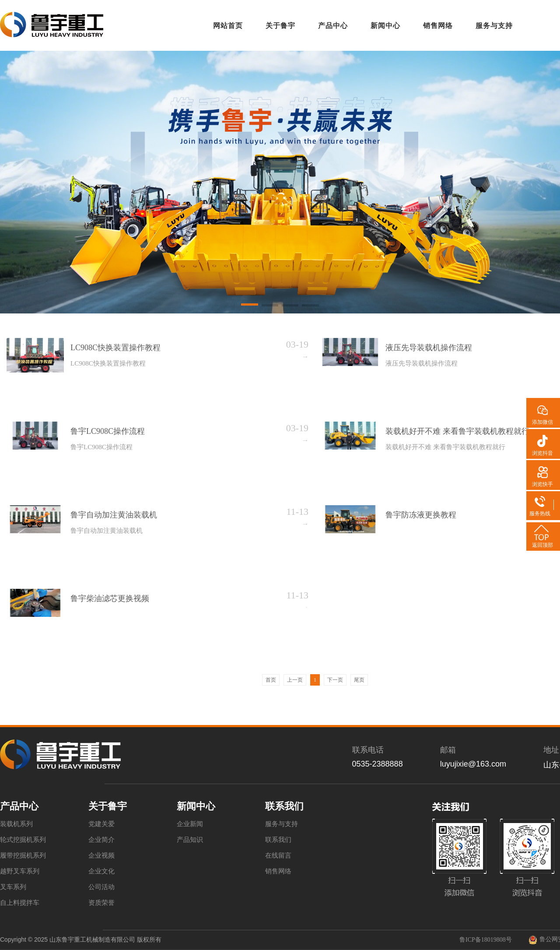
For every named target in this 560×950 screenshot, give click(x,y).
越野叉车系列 (20, 871)
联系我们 (278, 840)
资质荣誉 (101, 903)
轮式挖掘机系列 (23, 840)
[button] (249, 306)
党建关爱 (101, 824)
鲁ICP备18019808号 (486, 940)
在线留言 (278, 855)
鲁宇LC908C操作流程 (108, 431)
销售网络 (278, 871)
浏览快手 (542, 484)
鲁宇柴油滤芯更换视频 (110, 598)
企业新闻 (190, 824)
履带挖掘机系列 (23, 855)
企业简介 (101, 840)
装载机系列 (16, 824)
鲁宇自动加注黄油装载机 (114, 515)
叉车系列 (13, 887)
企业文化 (101, 871)
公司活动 (101, 887)
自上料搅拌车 (20, 903)
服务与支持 (282, 824)
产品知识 (190, 840)
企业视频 (101, 855)
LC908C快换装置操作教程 (115, 348)
